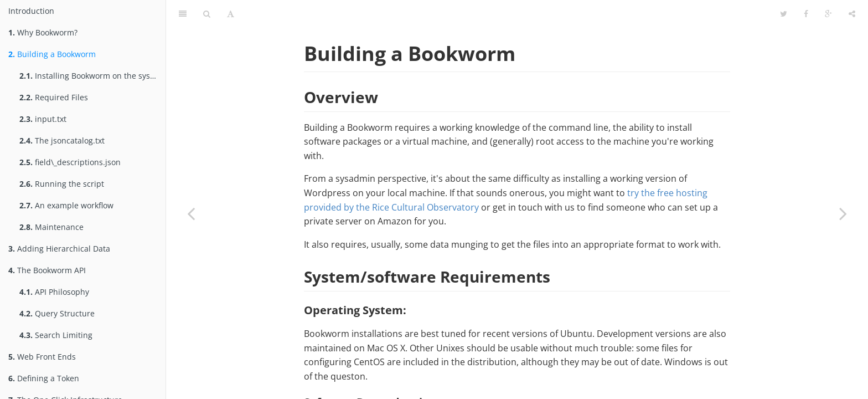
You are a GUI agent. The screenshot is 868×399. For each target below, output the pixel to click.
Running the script (62, 184)
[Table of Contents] (183, 14)
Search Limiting (56, 335)
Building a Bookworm (52, 54)
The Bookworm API (47, 270)
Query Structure (57, 313)
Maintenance (51, 227)
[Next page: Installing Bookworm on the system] (843, 213)
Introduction (31, 11)
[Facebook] (806, 14)
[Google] (828, 14)
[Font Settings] (231, 14)
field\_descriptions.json (70, 162)
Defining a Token (44, 378)
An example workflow (66, 205)
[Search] (207, 14)
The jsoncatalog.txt (62, 140)
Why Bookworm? (43, 32)
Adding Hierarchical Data (59, 249)
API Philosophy (54, 292)
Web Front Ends (42, 357)
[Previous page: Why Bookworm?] (191, 213)
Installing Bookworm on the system (92, 76)
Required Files (54, 97)
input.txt (43, 119)
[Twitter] (784, 14)
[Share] (852, 14)
